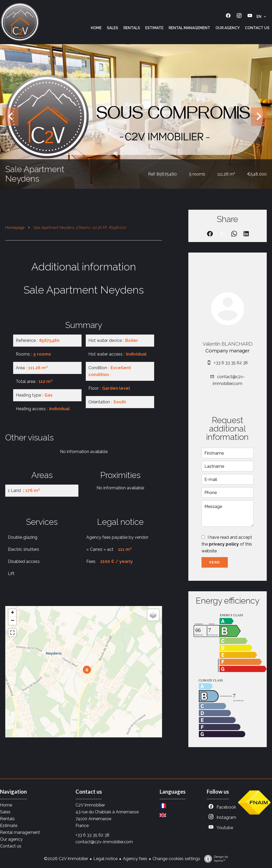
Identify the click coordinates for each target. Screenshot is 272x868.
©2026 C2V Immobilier (66, 859)
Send (215, 562)
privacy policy (224, 544)
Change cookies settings (176, 859)
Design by (215, 859)
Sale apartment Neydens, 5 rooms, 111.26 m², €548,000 (80, 228)
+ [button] (12, 613)
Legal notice (105, 859)
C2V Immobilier (90, 805)
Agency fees (135, 859)
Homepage (15, 228)
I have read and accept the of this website (227, 544)
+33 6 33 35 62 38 (231, 363)
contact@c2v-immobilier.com (104, 842)
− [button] (12, 621)
